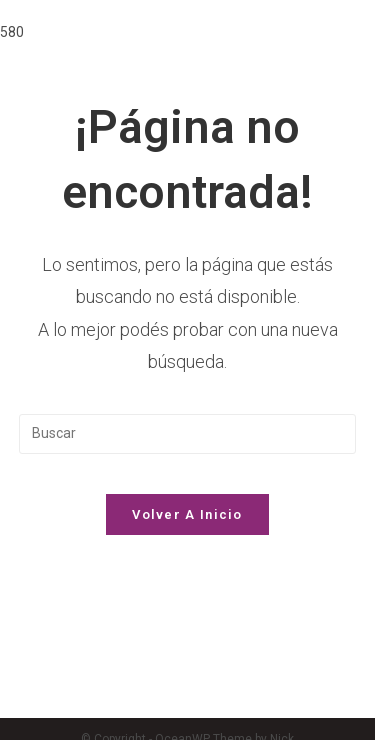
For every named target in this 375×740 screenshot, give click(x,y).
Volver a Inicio (187, 514)
